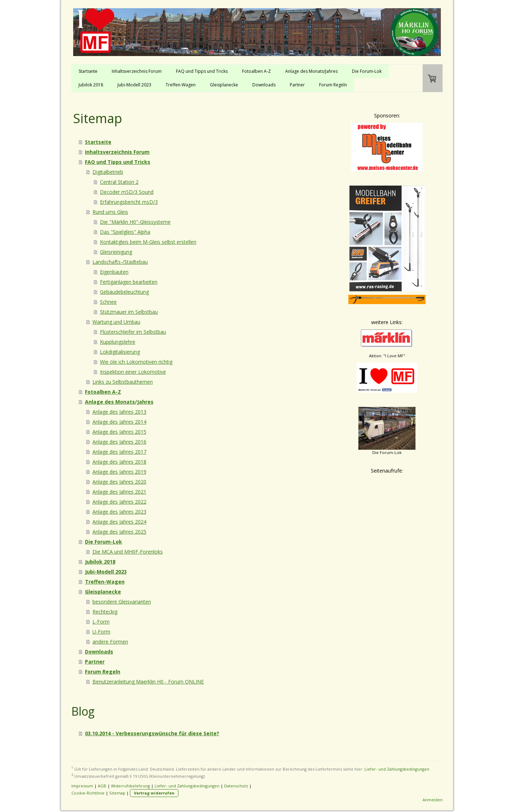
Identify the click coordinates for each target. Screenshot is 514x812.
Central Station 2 (119, 182)
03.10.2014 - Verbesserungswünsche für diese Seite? (152, 733)
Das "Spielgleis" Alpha (125, 232)
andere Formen (110, 642)
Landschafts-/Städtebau (120, 262)
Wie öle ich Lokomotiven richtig (136, 362)
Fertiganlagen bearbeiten (129, 282)
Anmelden (433, 800)
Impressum (82, 786)
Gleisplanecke (224, 85)
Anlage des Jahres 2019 (119, 472)
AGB (102, 786)
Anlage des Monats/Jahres (311, 71)
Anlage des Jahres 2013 (119, 412)
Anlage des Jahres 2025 (119, 532)
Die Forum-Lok (367, 71)
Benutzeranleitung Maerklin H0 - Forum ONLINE (148, 682)
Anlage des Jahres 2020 (119, 482)
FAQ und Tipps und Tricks (202, 71)
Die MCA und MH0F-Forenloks (128, 552)
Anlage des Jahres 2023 (119, 512)
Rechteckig (105, 612)
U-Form (101, 632)
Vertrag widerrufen (154, 793)
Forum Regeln (333, 85)
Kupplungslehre (118, 342)
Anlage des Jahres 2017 (119, 452)
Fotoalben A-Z (256, 71)
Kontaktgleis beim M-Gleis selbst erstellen (148, 242)
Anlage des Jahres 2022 (119, 502)
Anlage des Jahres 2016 (119, 442)
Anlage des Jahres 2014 (119, 422)
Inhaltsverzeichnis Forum (137, 71)
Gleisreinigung (116, 252)
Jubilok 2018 (91, 85)
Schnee (108, 302)
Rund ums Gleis (110, 212)
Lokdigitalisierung (120, 352)
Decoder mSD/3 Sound (127, 192)
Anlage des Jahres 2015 (119, 432)
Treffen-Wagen (181, 85)
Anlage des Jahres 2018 (119, 462)
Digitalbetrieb (108, 172)
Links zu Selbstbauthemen (123, 382)
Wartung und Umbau (116, 322)
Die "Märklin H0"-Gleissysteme (135, 222)
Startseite (88, 71)
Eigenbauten (114, 272)
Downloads (264, 85)
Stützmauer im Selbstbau (129, 312)
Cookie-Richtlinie (88, 793)
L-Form (101, 622)
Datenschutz (236, 786)
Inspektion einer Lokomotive (133, 372)
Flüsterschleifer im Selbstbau (133, 332)
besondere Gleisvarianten (122, 602)
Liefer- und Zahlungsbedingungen (397, 769)
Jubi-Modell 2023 (134, 85)
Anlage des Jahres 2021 (119, 492)
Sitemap (117, 793)
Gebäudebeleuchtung (124, 292)
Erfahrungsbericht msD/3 (129, 202)
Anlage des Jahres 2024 (119, 522)
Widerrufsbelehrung (130, 786)
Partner (297, 85)
